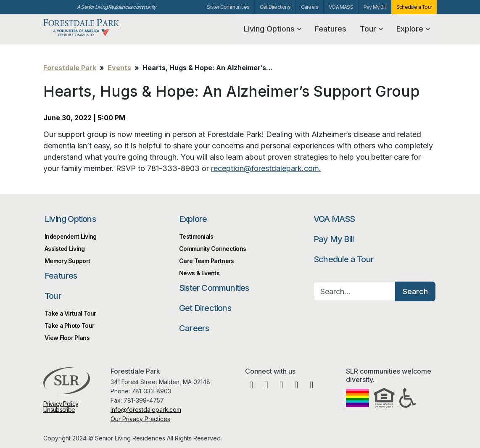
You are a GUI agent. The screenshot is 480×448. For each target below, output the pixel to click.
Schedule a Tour (414, 7)
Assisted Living (65, 249)
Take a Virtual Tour (70, 313)
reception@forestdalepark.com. (266, 168)
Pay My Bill (375, 7)
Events (119, 68)
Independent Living (70, 236)
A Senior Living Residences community (116, 7)
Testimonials (196, 236)
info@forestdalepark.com (146, 410)
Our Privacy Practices (140, 419)
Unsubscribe (59, 410)
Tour (371, 29)
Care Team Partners (206, 261)
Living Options (273, 29)
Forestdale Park (84, 28)
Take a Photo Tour (69, 325)
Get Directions (275, 7)
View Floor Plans (67, 338)
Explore (413, 29)
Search (415, 291)
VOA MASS (341, 7)
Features (331, 29)
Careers (310, 7)
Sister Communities (228, 7)
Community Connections (212, 249)
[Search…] (354, 291)
